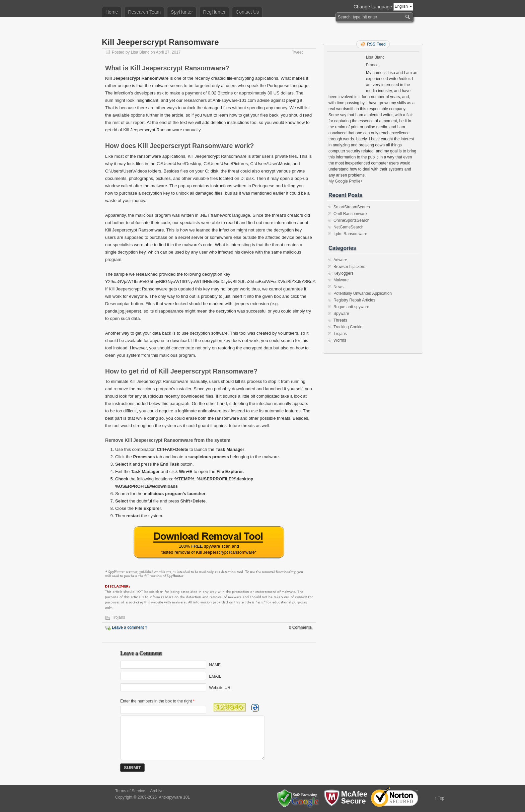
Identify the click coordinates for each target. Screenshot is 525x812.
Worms (340, 340)
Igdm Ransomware (350, 234)
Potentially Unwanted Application (363, 293)
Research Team (144, 12)
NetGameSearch (348, 227)
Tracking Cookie (348, 327)
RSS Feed (376, 44)
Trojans (119, 617)
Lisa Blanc (140, 52)
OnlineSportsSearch (351, 220)
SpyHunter (182, 12)
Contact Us (247, 12)
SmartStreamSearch (352, 207)
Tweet (297, 52)
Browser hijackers (349, 267)
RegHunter (214, 12)
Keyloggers (344, 273)
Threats (340, 320)
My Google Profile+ (346, 181)
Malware (341, 280)
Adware (340, 260)
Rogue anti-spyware (351, 307)
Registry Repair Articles (354, 300)
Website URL (221, 687)
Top (441, 798)
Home (112, 12)
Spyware (341, 314)
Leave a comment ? (129, 627)
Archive (157, 791)
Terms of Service (130, 791)
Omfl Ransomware (350, 214)
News (339, 287)
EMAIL (215, 676)
